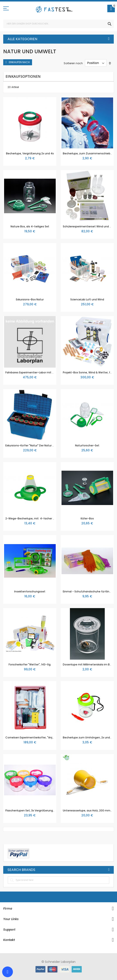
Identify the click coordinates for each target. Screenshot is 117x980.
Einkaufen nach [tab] (19, 62)
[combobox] (58, 24)
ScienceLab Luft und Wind (87, 299)
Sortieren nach (73, 63)
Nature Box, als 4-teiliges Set (30, 226)
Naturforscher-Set (87, 445)
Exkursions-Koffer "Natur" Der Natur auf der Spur (37, 445)
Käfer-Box (87, 518)
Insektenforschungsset (30, 591)
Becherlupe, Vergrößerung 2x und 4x (30, 153)
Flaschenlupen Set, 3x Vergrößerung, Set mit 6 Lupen (40, 810)
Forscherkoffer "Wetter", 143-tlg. (30, 664)
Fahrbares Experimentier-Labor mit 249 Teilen (36, 372)
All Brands (109, 870)
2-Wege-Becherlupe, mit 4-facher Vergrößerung (38, 518)
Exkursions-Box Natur (30, 299)
